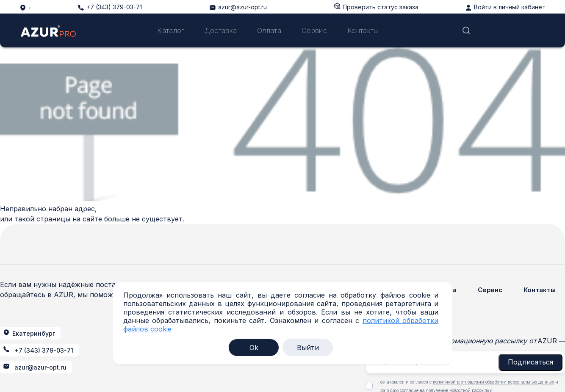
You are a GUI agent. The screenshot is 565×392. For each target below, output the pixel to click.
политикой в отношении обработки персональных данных (493, 382)
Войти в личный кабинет (510, 7)
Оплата (269, 30)
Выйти (308, 348)
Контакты (363, 30)
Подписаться (530, 362)
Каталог (170, 30)
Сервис (314, 30)
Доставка (221, 30)
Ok (254, 348)
